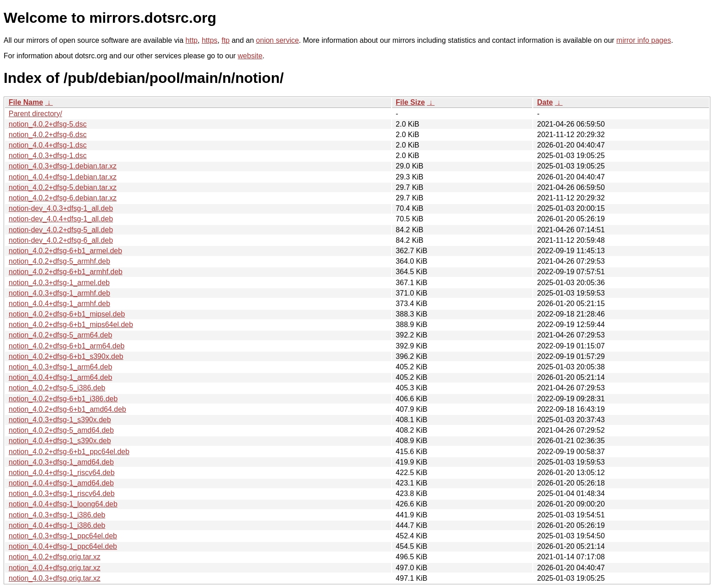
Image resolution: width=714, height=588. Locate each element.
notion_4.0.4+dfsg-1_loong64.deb (63, 504)
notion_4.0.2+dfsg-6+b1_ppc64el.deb (69, 452)
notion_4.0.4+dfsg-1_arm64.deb (60, 377)
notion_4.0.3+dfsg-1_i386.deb (57, 515)
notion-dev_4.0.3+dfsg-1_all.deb (61, 208)
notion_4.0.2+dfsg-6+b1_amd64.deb (67, 409)
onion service (277, 40)
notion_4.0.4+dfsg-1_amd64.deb (61, 483)
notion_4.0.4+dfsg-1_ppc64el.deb (63, 546)
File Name (26, 102)
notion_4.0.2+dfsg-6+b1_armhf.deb (66, 272)
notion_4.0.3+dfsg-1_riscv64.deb (62, 493)
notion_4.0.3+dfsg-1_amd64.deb (61, 462)
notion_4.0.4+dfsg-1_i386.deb (57, 525)
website (250, 56)
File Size (410, 102)
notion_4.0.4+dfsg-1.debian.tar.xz (63, 177)
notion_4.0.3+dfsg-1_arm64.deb (60, 367)
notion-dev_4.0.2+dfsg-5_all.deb (61, 230)
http (191, 40)
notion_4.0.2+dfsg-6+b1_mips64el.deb (71, 325)
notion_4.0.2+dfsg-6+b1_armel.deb (65, 251)
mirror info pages (644, 40)
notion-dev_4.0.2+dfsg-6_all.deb (61, 240)
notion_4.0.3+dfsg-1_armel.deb (59, 283)
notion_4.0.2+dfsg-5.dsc (48, 124)
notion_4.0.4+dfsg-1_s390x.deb (60, 441)
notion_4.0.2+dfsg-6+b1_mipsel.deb (67, 314)
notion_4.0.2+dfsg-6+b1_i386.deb (63, 399)
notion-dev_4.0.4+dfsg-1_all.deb (61, 219)
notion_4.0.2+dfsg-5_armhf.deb (59, 261)
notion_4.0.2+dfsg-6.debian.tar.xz (63, 198)
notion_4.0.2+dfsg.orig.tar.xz (54, 557)
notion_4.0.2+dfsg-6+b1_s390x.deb (66, 356)
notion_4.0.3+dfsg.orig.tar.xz (54, 578)
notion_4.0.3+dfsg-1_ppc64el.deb (63, 536)
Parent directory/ (35, 114)
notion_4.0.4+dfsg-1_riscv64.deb (62, 473)
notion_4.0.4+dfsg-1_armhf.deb (59, 304)
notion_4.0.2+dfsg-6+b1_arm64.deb (66, 346)
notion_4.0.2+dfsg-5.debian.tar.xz (63, 187)
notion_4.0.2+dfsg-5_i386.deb (57, 388)
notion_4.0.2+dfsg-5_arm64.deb (60, 335)
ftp (225, 40)
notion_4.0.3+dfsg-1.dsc (48, 156)
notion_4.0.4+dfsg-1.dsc (48, 145)
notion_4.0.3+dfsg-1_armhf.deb (59, 293)
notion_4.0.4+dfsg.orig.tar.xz (54, 568)
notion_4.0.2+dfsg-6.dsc (48, 135)
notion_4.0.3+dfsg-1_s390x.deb (60, 420)
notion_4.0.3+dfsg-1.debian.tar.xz (63, 166)
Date (545, 102)
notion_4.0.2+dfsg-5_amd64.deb (61, 430)
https (210, 40)
